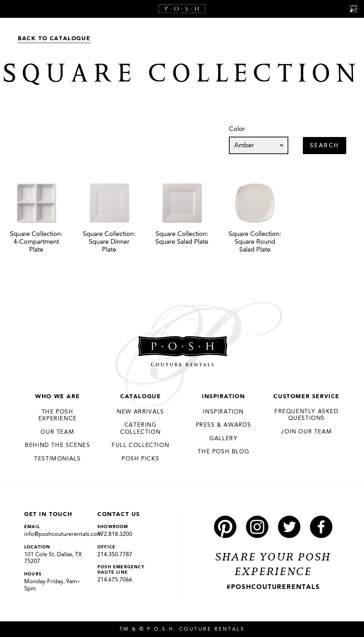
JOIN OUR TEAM (306, 432)
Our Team (57, 432)
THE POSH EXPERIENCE (58, 416)
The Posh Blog (223, 452)
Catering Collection (140, 429)
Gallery (223, 439)
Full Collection (140, 446)
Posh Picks (140, 459)
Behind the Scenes (57, 446)
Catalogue (140, 397)
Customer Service (306, 397)
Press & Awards (224, 425)
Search (325, 146)
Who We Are (57, 397)
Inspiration (224, 397)
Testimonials (57, 459)
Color (237, 129)
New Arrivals (140, 412)
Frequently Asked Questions (307, 415)
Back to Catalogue (54, 39)
